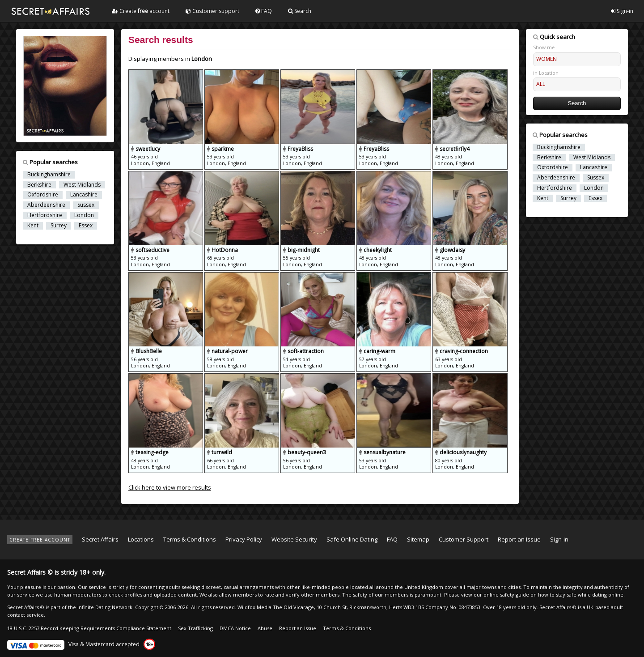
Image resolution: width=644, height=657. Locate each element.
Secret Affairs (100, 539)
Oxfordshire (43, 195)
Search (300, 11)
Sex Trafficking (195, 628)
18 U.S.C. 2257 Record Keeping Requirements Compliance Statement (89, 628)
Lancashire (84, 195)
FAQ (264, 11)
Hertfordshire (45, 215)
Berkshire (39, 185)
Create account (141, 11)
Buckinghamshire (49, 175)
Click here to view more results (170, 487)
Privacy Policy (244, 539)
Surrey (59, 226)
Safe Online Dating (352, 539)
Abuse (265, 628)
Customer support (212, 11)
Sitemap (418, 539)
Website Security (294, 539)
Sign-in (622, 11)
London (84, 215)
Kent (33, 226)
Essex (86, 226)
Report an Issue (519, 539)
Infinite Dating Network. (106, 607)
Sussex (86, 205)
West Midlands (82, 185)
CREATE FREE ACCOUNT (40, 540)
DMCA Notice (235, 628)
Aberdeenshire (46, 205)
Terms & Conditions (190, 539)
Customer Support (464, 539)
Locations (141, 539)
